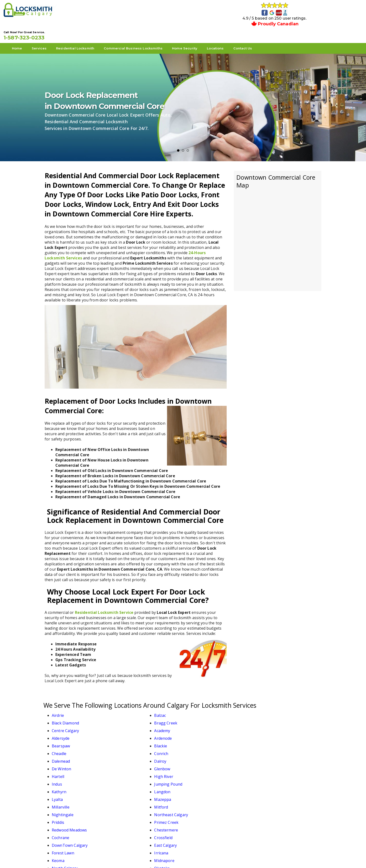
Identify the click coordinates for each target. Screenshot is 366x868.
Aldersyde (197, 710)
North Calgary (65, 779)
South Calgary (201, 779)
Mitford (127, 749)
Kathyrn (59, 741)
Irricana (127, 772)
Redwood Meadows (206, 756)
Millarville (61, 749)
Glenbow (265, 726)
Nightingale (199, 749)
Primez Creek (132, 756)
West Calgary (132, 787)
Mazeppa (265, 741)
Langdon (128, 741)
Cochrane (60, 764)
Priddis (58, 756)
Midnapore (267, 772)
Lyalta (194, 741)
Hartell (58, 733)
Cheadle (196, 718)
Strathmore (267, 779)
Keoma (195, 772)
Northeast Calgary (274, 749)
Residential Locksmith (116, 29)
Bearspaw (61, 718)
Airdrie (58, 703)
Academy (128, 710)
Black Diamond (202, 703)
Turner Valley (64, 787)
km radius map (278, 219)
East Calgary (268, 764)
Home (58, 29)
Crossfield (129, 764)
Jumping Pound (271, 733)
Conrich (264, 718)
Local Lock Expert (181, 857)
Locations (256, 29)
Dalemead (61, 726)
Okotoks (128, 779)
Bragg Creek (268, 703)
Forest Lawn (63, 772)
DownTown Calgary (207, 764)
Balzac (126, 703)
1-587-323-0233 (289, 12)
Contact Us (284, 29)
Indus (194, 733)
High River (130, 733)
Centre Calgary (65, 710)
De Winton (198, 726)
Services (80, 29)
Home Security (226, 29)
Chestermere (269, 756)
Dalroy (126, 726)
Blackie (126, 718)
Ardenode (266, 710)
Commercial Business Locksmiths (174, 29)
